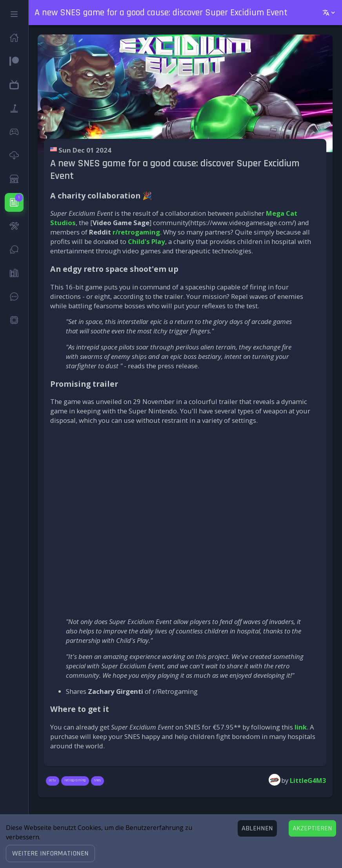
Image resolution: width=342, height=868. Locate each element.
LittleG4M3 (308, 780)
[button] (50, 853)
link (301, 727)
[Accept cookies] (312, 828)
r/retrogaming (136, 232)
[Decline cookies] (257, 828)
